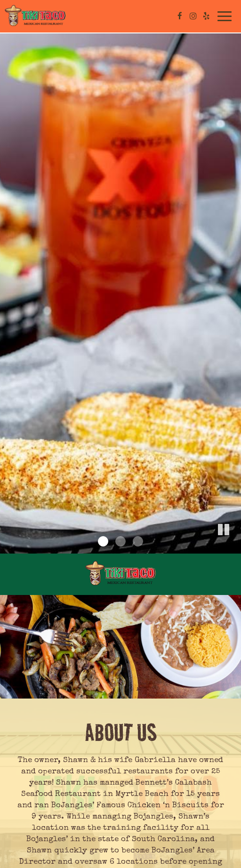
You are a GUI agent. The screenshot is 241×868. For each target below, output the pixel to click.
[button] (234, 547)
